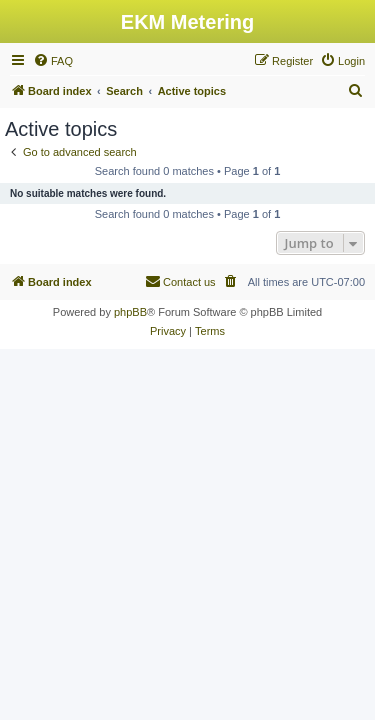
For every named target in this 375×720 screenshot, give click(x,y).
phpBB (130, 312)
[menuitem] (53, 61)
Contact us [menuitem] (180, 281)
